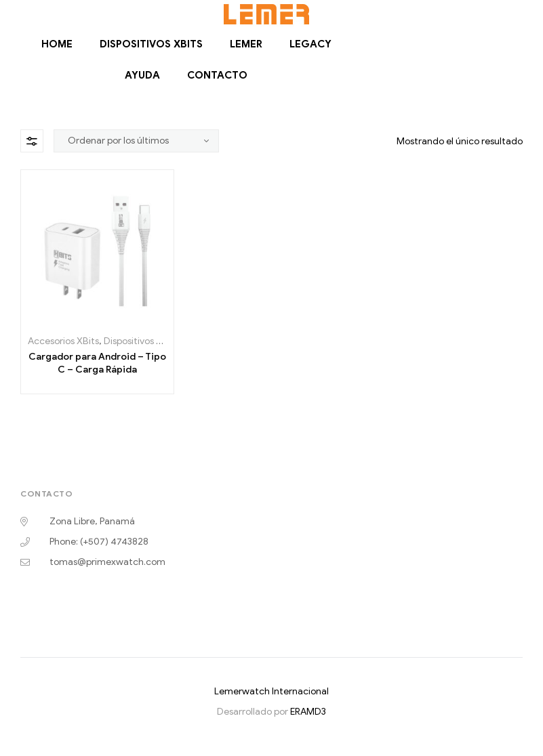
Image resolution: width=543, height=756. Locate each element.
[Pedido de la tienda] (136, 141)
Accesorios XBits (63, 341)
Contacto (217, 75)
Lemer (246, 44)
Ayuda (142, 75)
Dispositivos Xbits (151, 44)
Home (57, 44)
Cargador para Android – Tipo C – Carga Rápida (97, 363)
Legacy (310, 44)
